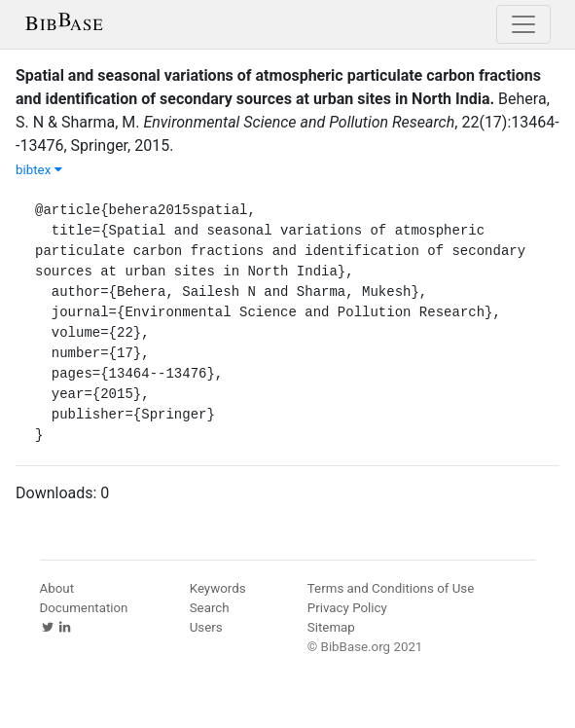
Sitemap (331, 627)
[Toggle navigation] (523, 24)
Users (206, 627)
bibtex (39, 170)
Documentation (84, 608)
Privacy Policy (347, 608)
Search (210, 608)
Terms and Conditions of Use (391, 588)
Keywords (218, 588)
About (57, 588)
